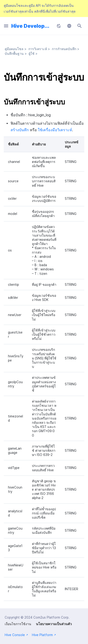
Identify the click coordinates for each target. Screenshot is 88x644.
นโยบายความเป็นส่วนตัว (54, 624)
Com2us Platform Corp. (51, 617)
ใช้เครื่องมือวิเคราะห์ (55, 130)
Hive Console (16, 635)
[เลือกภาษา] (69, 26)
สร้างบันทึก (20, 130)
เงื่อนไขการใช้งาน (18, 624)
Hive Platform (44, 635)
